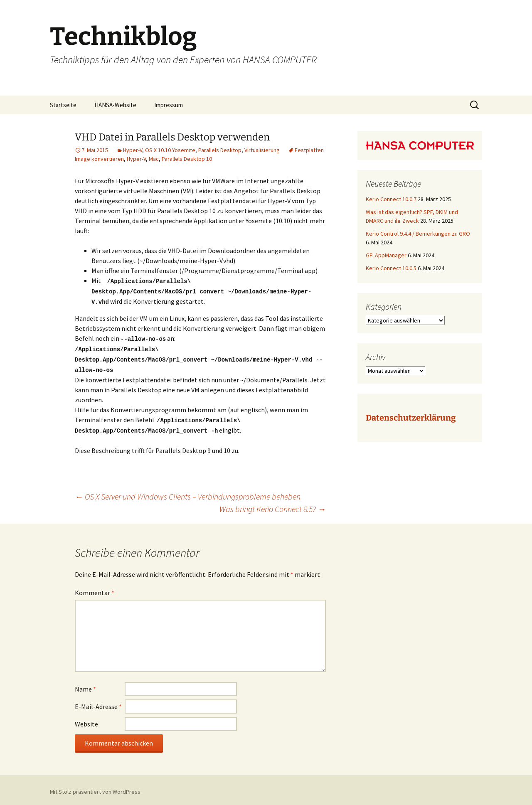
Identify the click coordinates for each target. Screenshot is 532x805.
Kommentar (95, 589)
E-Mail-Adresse (98, 703)
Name (85, 685)
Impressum (169, 105)
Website (86, 720)
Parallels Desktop (220, 150)
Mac (154, 159)
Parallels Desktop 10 (187, 159)
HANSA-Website (115, 105)
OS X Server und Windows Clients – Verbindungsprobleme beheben (188, 493)
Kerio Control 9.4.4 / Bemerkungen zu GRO (418, 234)
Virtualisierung (262, 150)
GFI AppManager (386, 255)
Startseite (63, 105)
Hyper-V (133, 150)
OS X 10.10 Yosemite (170, 150)
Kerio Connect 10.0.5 (391, 268)
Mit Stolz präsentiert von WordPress (95, 788)
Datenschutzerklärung (411, 418)
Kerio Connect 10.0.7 (391, 199)
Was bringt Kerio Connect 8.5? (273, 505)
